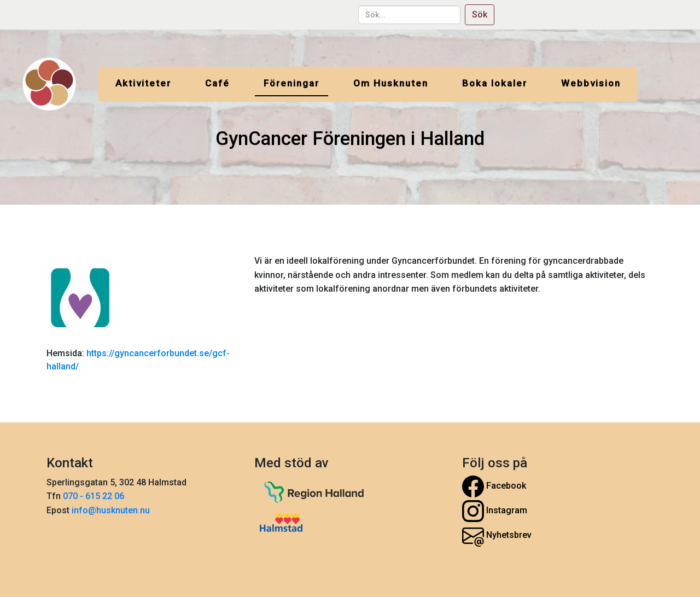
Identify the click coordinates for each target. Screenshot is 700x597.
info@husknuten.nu (111, 510)
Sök (480, 15)
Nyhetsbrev (497, 536)
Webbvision (591, 83)
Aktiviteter (143, 83)
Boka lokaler (495, 83)
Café (217, 83)
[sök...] (409, 15)
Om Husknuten (391, 83)
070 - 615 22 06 (95, 496)
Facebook (494, 486)
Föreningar (291, 83)
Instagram (495, 511)
